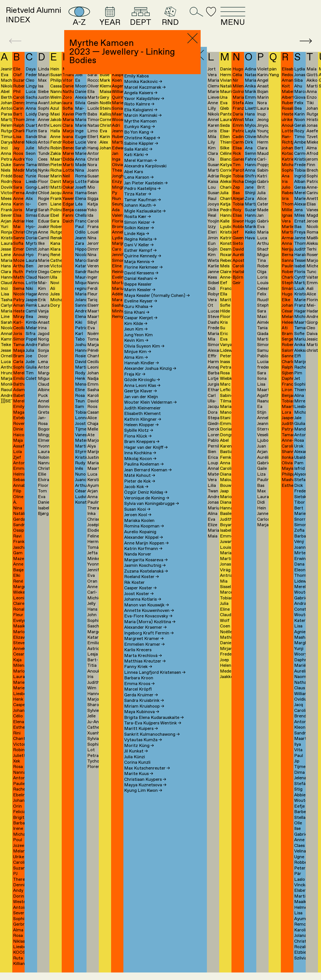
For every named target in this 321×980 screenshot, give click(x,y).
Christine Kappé (142, 146)
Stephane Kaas (141, 78)
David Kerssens (141, 281)
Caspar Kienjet (141, 326)
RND (217, 20)
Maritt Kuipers (141, 737)
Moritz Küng (139, 753)
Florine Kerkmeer (143, 275)
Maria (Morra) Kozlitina (150, 630)
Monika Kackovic (143, 90)
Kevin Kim (136, 348)
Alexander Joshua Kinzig (150, 376)
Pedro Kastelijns (142, 196)
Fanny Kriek (138, 675)
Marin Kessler (140, 298)
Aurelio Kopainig (140, 540)
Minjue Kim (138, 359)
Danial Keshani (141, 287)
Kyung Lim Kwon (143, 798)
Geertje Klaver (141, 399)
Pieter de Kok (140, 489)
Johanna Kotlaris (143, 607)
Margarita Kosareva (146, 568)
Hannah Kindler (142, 371)
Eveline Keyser (141, 309)
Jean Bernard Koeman (148, 478)
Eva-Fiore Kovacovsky (148, 624)
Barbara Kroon (139, 686)
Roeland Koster (142, 585)
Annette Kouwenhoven (149, 618)
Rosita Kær (138, 225)
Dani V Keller (139, 253)
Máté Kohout (140, 483)
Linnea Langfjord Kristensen (155, 680)
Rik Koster (134, 590)
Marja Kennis (139, 269)
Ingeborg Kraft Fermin (149, 641)
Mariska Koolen (139, 528)
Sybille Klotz (139, 438)
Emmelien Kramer (144, 652)
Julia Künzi (135, 765)
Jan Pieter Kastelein (146, 191)
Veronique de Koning (147, 506)
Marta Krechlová (143, 663)
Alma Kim (136, 365)
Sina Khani (137, 320)
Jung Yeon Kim (138, 343)
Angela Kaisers (141, 101)
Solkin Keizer (139, 236)
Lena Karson (139, 185)
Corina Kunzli (137, 770)
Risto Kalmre (139, 112)
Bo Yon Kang (139, 140)
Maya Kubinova (142, 720)
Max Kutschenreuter (147, 776)
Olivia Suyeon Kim (144, 354)
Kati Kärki (136, 163)
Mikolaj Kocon (140, 466)
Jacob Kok (136, 495)
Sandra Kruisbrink (144, 708)
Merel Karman (141, 168)
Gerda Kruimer (141, 703)
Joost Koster (139, 602)
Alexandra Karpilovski (145, 174)
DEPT (183, 20)
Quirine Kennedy (143, 264)
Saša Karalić (138, 157)
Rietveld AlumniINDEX (44, 20)
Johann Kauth (140, 213)
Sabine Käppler (141, 151)
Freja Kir (135, 382)
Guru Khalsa (138, 315)
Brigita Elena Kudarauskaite (154, 725)
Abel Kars (134, 180)
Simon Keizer (139, 230)
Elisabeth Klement (142, 421)
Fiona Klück (138, 444)
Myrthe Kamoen (140, 129)
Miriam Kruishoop (144, 714)
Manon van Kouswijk (147, 613)
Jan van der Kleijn (141, 405)
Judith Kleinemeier (142, 416)
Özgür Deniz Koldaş (146, 500)
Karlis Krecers (138, 658)
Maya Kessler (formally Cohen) (157, 303)
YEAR (147, 20)
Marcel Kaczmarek (145, 95)
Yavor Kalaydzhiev (144, 106)
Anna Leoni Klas (142, 393)
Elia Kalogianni (141, 118)
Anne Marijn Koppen (146, 551)
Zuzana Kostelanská (146, 579)
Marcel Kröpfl (138, 697)
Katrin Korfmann (143, 556)
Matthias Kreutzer (145, 669)
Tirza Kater (138, 202)
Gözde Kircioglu (142, 388)
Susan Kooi (137, 517)
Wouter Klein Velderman (150, 410)
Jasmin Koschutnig (145, 573)
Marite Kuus (139, 781)
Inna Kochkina (140, 461)
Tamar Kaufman (143, 208)
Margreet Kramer (144, 647)
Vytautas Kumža (143, 748)
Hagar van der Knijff (146, 455)
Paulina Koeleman (144, 472)
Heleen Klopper (141, 433)
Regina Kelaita (140, 247)
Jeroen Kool (138, 523)
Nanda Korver (138, 562)
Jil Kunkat (136, 759)
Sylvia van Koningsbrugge (152, 512)
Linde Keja (137, 241)
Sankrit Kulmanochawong (152, 742)
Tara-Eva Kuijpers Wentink (153, 731)
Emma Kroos (139, 691)
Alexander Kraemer (145, 635)
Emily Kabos (136, 84)
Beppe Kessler (138, 292)
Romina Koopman (144, 534)
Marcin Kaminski (143, 123)
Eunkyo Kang (140, 134)
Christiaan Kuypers (145, 787)
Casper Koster (140, 596)
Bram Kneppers (142, 450)
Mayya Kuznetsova (145, 793)
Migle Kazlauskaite (145, 219)
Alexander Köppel (144, 545)
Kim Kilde (136, 331)
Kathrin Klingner (143, 427)
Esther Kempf (140, 258)
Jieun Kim (136, 337)
